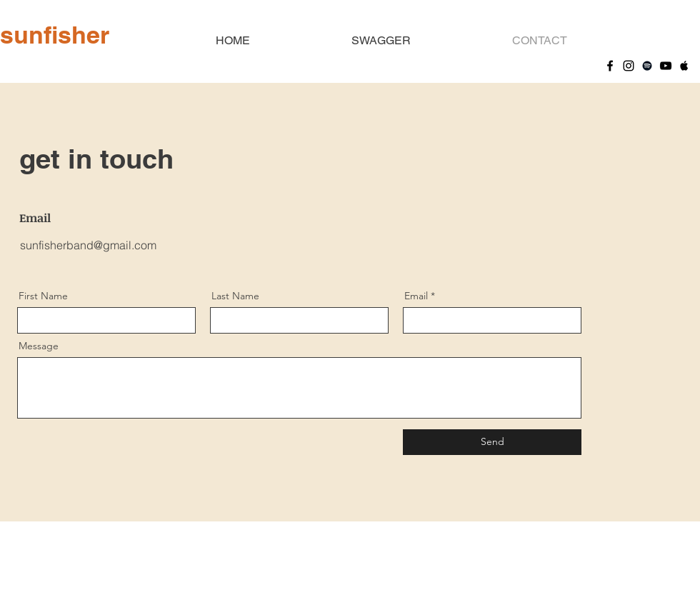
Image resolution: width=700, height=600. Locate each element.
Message (39, 346)
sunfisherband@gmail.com (88, 245)
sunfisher (55, 35)
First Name (43, 296)
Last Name (235, 296)
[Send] (492, 442)
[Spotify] (647, 66)
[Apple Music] (684, 66)
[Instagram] (629, 66)
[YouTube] (666, 66)
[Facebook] (610, 66)
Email (416, 296)
